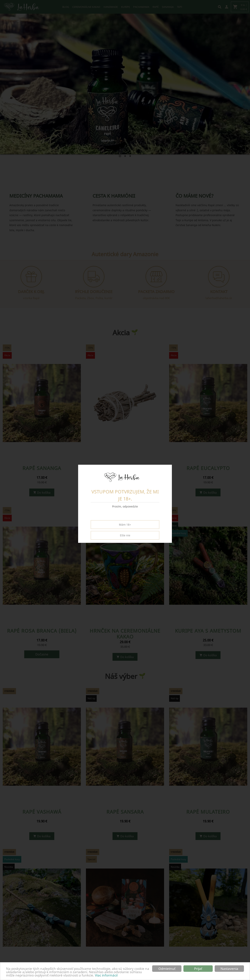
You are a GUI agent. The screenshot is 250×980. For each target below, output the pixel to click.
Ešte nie (125, 535)
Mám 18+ (125, 525)
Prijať (198, 969)
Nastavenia (229, 969)
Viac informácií (106, 975)
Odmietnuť (167, 969)
